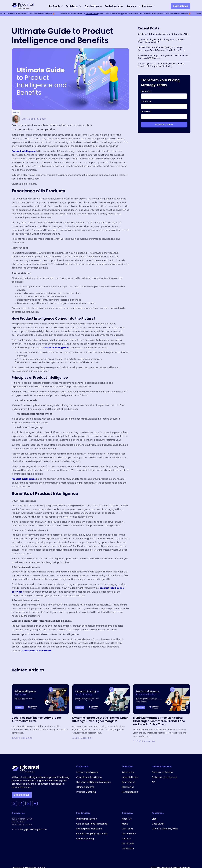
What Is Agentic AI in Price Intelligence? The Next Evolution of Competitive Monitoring (161, 65)
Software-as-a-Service (165, 777)
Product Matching (114, 6)
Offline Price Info (85, 787)
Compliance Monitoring (89, 777)
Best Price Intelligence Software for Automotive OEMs (163, 34)
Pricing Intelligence (87, 819)
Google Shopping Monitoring (92, 834)
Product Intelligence (87, 772)
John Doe (27, 738)
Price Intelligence (93, 6)
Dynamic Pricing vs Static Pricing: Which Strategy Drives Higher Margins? (161, 41)
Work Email (146, 112)
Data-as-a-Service (162, 772)
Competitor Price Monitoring (92, 824)
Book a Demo (181, 6)
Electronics (128, 787)
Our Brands (128, 843)
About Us (127, 819)
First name (146, 91)
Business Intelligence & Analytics (94, 782)
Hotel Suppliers (130, 792)
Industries (147, 6)
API (154, 782)
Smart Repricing (85, 839)
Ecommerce (129, 782)
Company (131, 6)
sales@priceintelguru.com (33, 830)
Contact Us (128, 848)
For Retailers (72, 6)
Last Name (146, 101)
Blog (154, 819)
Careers (126, 839)
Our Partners (129, 834)
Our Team (127, 829)
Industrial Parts (130, 777)
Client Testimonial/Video (165, 829)
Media (125, 824)
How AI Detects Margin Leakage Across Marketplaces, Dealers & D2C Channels (163, 57)
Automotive (128, 772)
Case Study (158, 824)
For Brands (55, 6)
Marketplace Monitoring (89, 829)
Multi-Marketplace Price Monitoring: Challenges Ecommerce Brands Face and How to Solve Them (161, 49)
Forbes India (72, 14)
